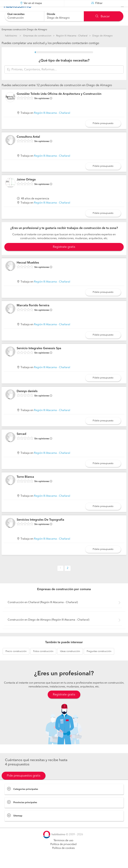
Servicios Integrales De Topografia (40, 528)
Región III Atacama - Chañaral (72, 36)
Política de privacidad (63, 853)
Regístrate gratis (64, 703)
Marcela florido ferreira (33, 314)
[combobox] (24, 16)
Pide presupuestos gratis (24, 784)
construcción (16, 660)
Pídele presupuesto (103, 132)
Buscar (103, 16)
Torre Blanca (25, 485)
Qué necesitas (16, 14)
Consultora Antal (28, 145)
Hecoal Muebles (28, 271)
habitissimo (11, 36)
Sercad (21, 442)
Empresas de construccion (37, 36)
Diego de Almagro (102, 36)
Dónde (51, 14)
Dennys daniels (27, 400)
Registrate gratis (64, 255)
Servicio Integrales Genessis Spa (39, 357)
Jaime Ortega (26, 188)
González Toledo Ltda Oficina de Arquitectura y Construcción (59, 102)
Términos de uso (63, 849)
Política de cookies (63, 857)
